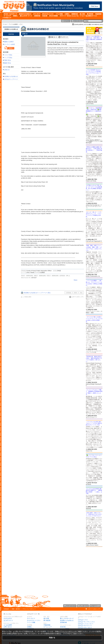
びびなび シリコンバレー (86, 624)
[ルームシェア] (7, 16)
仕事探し (30, 627)
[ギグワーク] (62, 16)
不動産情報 (47, 625)
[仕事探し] (67, 14)
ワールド (5, 24)
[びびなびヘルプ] (82, 16)
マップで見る (8, 58)
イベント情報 (31, 622)
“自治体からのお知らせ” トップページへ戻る (37, 293)
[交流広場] (44, 16)
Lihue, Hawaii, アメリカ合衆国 (35, 272)
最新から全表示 (9, 42)
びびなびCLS (8, 618)
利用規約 (6, 609)
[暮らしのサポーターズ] (25, 16)
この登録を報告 (27, 297)
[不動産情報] (98, 14)
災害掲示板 (63, 622)
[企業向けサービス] (91, 16)
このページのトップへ (78, 297)
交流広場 (63, 627)
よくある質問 (8, 625)
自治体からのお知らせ (11, 29)
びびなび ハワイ (83, 620)
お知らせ (7, 70)
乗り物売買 (47, 620)
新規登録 (11, 34)
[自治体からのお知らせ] (25, 14)
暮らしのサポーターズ (67, 618)
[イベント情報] (59, 14)
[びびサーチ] (13, 14)
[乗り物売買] (89, 14)
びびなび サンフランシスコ (86, 622)
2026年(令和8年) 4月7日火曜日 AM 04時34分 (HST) (89, 25)
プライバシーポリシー (29, 609)
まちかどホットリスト (34, 620)
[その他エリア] (7, 18)
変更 (75, 293)
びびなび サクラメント (85, 626)
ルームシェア (48, 627)
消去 (81, 293)
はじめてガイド (8, 620)
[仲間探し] (15, 16)
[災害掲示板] (36, 16)
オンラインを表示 (10, 44)
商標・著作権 (16, 609)
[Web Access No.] (73, 16)
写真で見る (8, 60)
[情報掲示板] (74, 14)
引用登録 (68, 293)
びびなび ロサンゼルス (85, 628)
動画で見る (8, 63)
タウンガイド (31, 618)
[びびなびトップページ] (13, 6)
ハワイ (21, 24)
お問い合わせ (8, 627)
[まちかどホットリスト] (47, 14)
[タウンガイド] (36, 14)
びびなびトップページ (11, 79)
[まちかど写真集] (53, 16)
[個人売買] (82, 14)
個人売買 (46, 618)
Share (76, 280)
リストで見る (8, 55)
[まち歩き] (5, 14)
